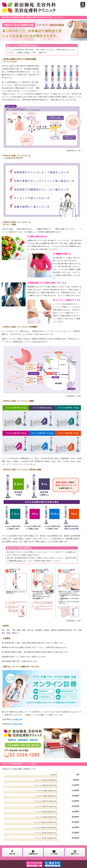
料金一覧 (12, 852)
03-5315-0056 (17, 724)
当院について (75, 852)
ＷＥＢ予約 (54, 852)
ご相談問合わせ (33, 852)
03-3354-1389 (17, 719)
